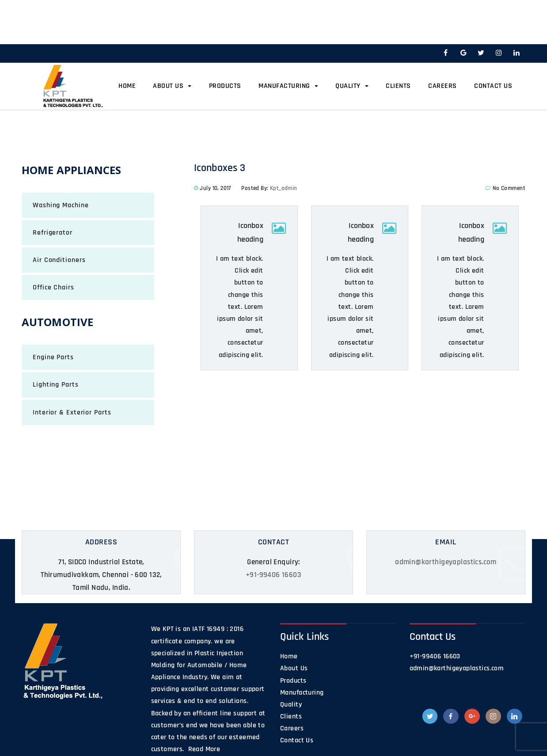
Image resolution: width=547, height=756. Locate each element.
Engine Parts (53, 357)
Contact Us (493, 86)
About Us (172, 86)
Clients (398, 86)
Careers (443, 86)
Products (225, 86)
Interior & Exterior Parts (72, 412)
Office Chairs (53, 287)
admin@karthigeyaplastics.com (446, 562)
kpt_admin (284, 188)
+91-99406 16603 (273, 575)
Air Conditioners (59, 260)
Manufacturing (288, 86)
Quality (352, 86)
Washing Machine (61, 205)
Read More (203, 749)
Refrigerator (53, 233)
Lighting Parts (56, 385)
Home (127, 86)
